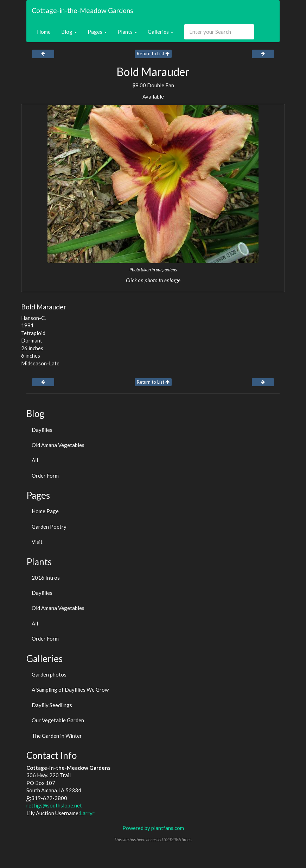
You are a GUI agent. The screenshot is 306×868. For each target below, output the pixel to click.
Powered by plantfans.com (153, 828)
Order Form (45, 476)
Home (44, 32)
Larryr (87, 813)
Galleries (161, 32)
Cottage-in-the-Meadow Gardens (82, 10)
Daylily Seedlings (52, 705)
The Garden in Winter (57, 736)
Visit (37, 542)
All (35, 460)
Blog (69, 32)
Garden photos (49, 674)
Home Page (45, 511)
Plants (127, 32)
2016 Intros (46, 578)
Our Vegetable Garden (58, 720)
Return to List (153, 54)
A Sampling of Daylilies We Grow (70, 690)
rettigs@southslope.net (54, 805)
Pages (97, 32)
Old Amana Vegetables (58, 445)
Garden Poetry (49, 527)
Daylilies (42, 430)
